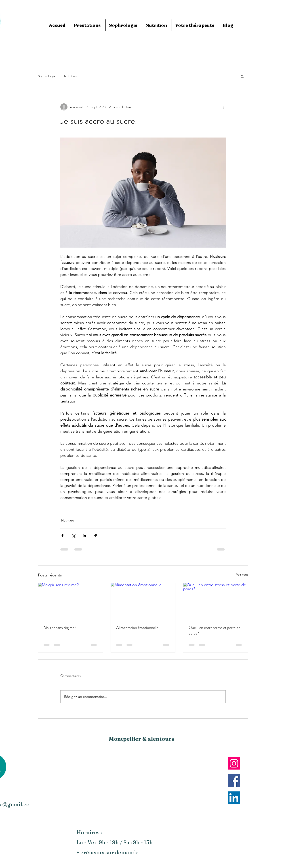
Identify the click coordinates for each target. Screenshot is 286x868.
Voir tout (242, 574)
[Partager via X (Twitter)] (73, 536)
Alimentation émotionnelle (137, 628)
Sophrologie (47, 76)
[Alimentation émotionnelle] (143, 601)
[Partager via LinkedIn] (84, 536)
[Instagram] (234, 763)
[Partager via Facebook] (62, 536)
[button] (242, 76)
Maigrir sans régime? (60, 628)
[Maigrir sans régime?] (70, 601)
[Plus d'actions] (223, 107)
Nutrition (70, 76)
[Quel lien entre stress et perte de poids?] (216, 601)
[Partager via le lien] (95, 536)
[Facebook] (234, 780)
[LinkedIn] (234, 798)
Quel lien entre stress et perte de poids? (214, 630)
